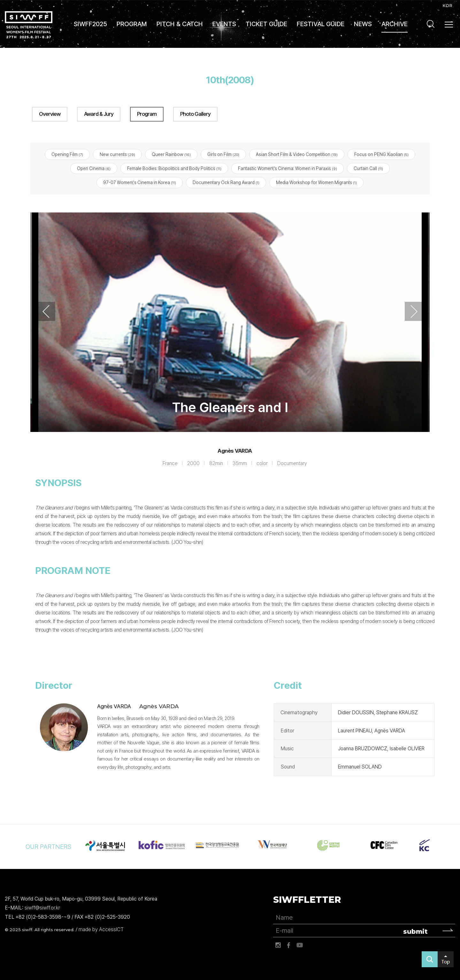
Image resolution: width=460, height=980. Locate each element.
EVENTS (224, 24)
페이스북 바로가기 (289, 945)
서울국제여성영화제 (29, 25)
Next (414, 312)
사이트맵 (449, 25)
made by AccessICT (101, 929)
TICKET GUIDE (266, 24)
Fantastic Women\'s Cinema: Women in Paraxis (287, 169)
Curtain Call (368, 169)
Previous (46, 312)
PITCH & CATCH (180, 24)
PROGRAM (132, 24)
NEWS (363, 24)
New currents (117, 154)
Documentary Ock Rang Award (226, 183)
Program (147, 114)
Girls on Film (223, 154)
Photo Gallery (195, 114)
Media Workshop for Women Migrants (316, 183)
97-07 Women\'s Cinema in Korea (140, 183)
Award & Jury (99, 114)
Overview (50, 114)
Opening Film (67, 154)
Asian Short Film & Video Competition (297, 154)
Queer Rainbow (171, 154)
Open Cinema (94, 169)
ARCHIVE (395, 24)
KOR (447, 5)
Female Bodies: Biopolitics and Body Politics (174, 169)
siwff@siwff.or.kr (42, 908)
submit (415, 932)
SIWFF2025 (90, 24)
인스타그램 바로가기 (278, 945)
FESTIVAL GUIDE (321, 24)
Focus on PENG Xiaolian (381, 154)
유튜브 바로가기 (300, 945)
